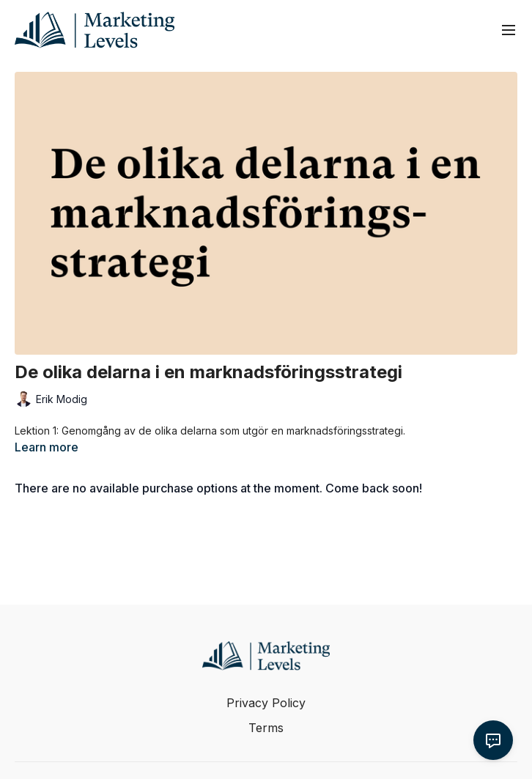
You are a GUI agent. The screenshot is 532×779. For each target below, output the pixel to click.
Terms (266, 728)
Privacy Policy (266, 703)
